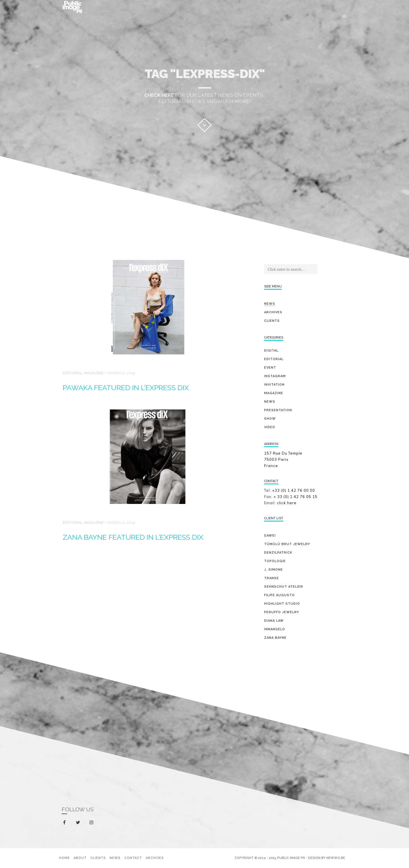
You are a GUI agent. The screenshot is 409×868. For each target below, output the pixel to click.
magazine (94, 373)
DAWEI (270, 536)
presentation (278, 410)
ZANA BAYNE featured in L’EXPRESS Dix (133, 537)
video (270, 427)
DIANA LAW (274, 621)
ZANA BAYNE (275, 638)
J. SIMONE (274, 570)
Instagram (275, 376)
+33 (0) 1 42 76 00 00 (294, 490)
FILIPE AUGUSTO (279, 595)
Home (64, 858)
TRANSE (272, 578)
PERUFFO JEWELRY (282, 612)
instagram (92, 823)
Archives (273, 312)
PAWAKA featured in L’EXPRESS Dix (126, 388)
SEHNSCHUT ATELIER (284, 587)
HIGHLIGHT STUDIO (282, 604)
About (80, 858)
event (270, 368)
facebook (65, 823)
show (270, 419)
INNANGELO (275, 629)
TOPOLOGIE (275, 561)
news (270, 402)
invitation (274, 385)
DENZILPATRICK (278, 553)
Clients (272, 321)
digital (271, 351)
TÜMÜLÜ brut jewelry (287, 544)
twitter (79, 824)
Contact (133, 858)
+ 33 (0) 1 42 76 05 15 (296, 497)
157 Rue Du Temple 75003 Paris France (283, 459)
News (270, 304)
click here (287, 503)
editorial (73, 373)
